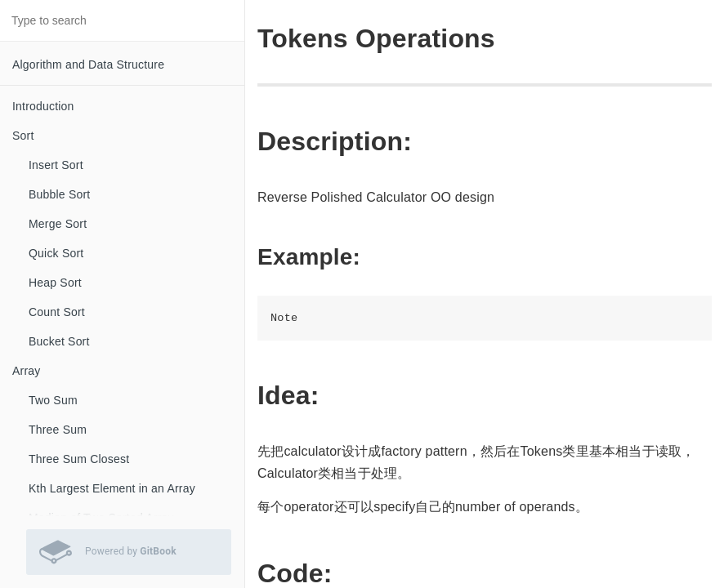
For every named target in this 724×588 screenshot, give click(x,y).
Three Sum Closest (79, 459)
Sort (23, 136)
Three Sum (58, 430)
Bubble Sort (59, 194)
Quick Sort (56, 253)
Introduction (43, 106)
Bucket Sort (59, 341)
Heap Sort (55, 283)
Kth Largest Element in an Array (112, 488)
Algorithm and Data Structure (88, 65)
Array (26, 371)
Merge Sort (58, 224)
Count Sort (57, 312)
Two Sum (53, 400)
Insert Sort (56, 165)
